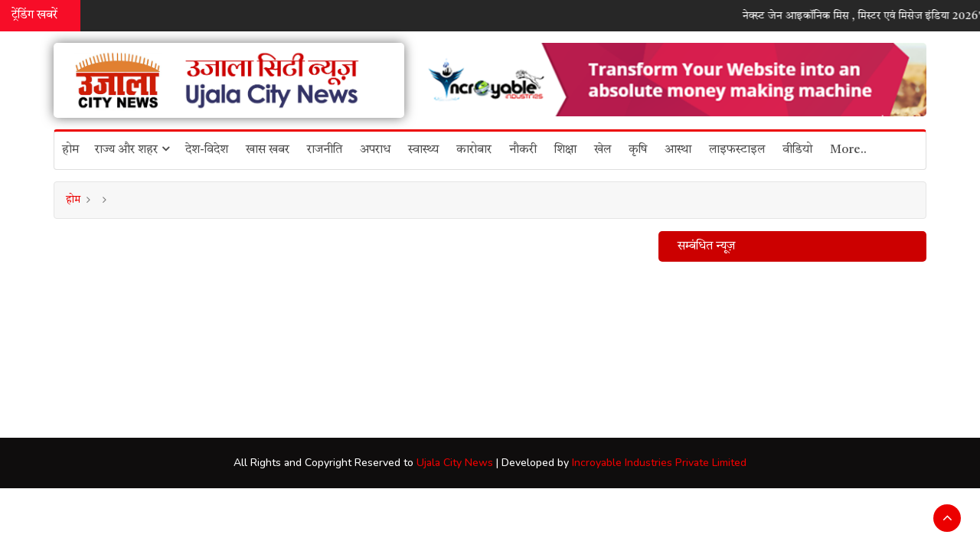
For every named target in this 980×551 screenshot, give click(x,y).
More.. (848, 150)
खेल (603, 150)
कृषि (638, 150)
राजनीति (325, 150)
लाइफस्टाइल (737, 150)
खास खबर (268, 150)
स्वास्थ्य (423, 150)
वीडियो (797, 150)
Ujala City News (455, 463)
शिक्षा (565, 150)
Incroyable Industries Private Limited (659, 463)
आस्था (678, 150)
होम (70, 150)
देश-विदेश (207, 150)
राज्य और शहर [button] (132, 149)
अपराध (375, 150)
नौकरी (523, 150)
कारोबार (474, 150)
